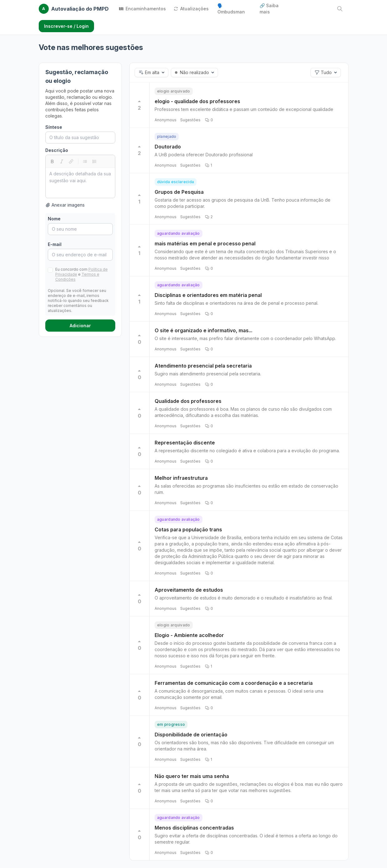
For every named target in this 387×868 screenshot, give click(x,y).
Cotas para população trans (188, 529)
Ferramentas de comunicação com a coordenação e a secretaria (234, 683)
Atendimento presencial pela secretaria (203, 366)
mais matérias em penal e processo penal (205, 243)
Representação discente (185, 443)
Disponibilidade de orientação (191, 735)
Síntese (54, 127)
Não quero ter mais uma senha (192, 776)
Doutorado (168, 147)
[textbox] (80, 183)
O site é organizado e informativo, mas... (203, 330)
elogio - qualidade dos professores (197, 101)
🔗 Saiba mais (269, 9)
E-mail (55, 244)
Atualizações (191, 9)
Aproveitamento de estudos (189, 590)
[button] (151, 73)
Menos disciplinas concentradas (194, 828)
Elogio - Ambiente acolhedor (189, 635)
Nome (54, 219)
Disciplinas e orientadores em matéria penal (208, 295)
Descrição (57, 150)
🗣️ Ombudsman (231, 9)
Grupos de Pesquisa (179, 192)
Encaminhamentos (142, 9)
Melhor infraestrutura (181, 478)
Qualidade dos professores (188, 401)
